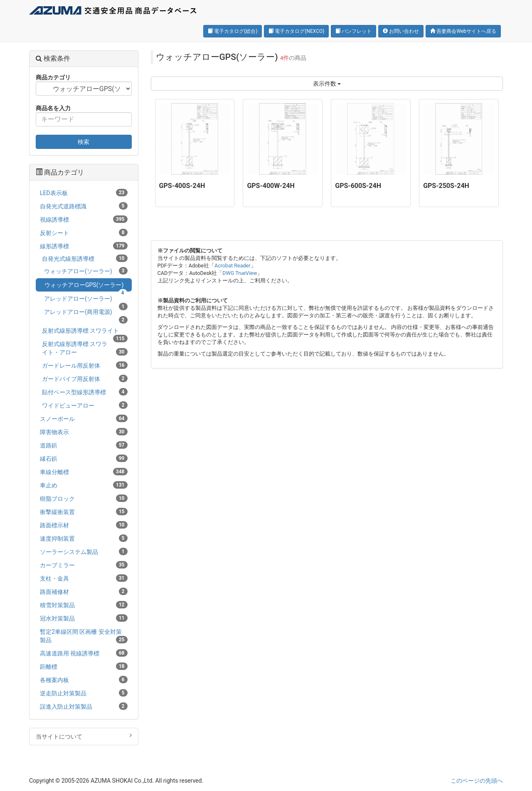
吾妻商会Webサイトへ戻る (463, 31)
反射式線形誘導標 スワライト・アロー (85, 348)
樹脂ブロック (84, 498)
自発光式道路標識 (84, 206)
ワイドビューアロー (85, 405)
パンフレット (353, 31)
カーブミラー (84, 565)
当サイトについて (84, 736)
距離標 (84, 666)
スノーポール (84, 418)
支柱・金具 (84, 578)
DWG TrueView (240, 273)
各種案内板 (84, 680)
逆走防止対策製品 (84, 693)
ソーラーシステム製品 (84, 551)
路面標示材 (84, 525)
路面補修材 (84, 591)
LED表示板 (84, 193)
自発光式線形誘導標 (85, 258)
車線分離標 (84, 472)
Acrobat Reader (233, 266)
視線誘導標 (84, 219)
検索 (84, 142)
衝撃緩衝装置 (84, 512)
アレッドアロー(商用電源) (86, 313)
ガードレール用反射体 (85, 365)
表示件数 (327, 84)
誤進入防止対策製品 (84, 706)
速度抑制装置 (84, 538)
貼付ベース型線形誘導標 (85, 392)
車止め (84, 485)
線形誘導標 (84, 246)
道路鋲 (84, 445)
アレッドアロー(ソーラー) (86, 300)
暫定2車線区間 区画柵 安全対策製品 (84, 636)
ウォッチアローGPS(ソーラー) (86, 286)
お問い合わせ (401, 31)
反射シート (84, 232)
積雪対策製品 (84, 605)
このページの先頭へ (477, 781)
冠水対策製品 (84, 618)
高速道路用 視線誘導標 (84, 653)
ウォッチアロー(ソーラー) (86, 271)
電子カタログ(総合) (233, 31)
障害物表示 (84, 432)
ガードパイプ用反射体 (85, 378)
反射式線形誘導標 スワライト (85, 332)
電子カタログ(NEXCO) (296, 31)
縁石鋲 (84, 458)
